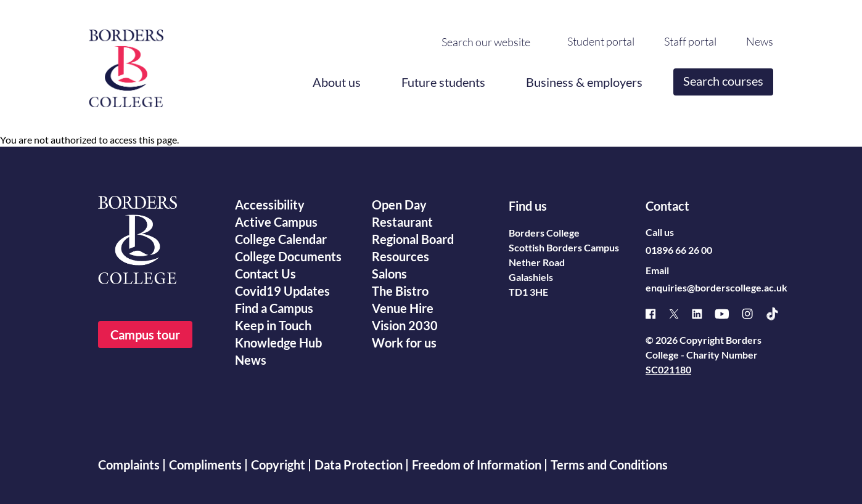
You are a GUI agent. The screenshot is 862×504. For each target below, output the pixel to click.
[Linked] (703, 314)
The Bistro (400, 291)
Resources (400, 256)
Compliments (205, 465)
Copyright (278, 465)
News (760, 41)
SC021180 (668, 369)
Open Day (399, 205)
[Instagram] (753, 314)
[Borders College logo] (126, 63)
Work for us (404, 343)
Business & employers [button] (584, 82)
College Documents (288, 256)
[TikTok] (778, 314)
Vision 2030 (405, 325)
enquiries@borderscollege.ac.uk (716, 287)
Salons (389, 274)
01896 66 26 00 (679, 250)
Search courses (723, 81)
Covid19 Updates (282, 291)
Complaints (129, 465)
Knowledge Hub (278, 343)
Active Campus (276, 222)
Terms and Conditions (609, 465)
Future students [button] (443, 82)
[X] (680, 314)
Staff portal (690, 41)
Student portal (601, 41)
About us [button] (337, 82)
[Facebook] (657, 314)
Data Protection (359, 465)
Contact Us (265, 274)
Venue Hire (403, 308)
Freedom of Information (477, 465)
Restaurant (402, 222)
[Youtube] (728, 314)
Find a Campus (274, 308)
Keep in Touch (273, 325)
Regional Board (413, 239)
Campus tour (145, 335)
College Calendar (281, 239)
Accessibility (270, 205)
